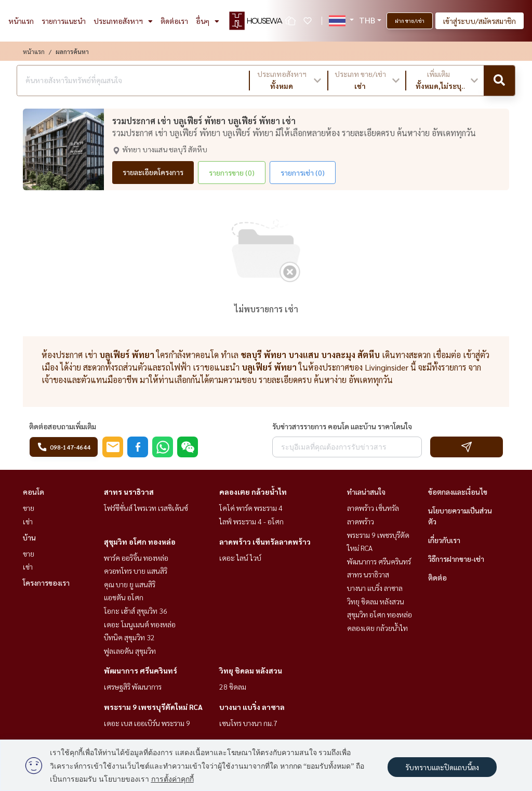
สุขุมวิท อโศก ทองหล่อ (140, 542)
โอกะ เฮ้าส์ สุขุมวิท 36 (136, 611)
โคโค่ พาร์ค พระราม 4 (251, 508)
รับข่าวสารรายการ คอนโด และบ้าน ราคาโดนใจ (342, 426)
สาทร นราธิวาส (129, 492)
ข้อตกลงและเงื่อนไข (458, 492)
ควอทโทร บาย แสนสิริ (136, 571)
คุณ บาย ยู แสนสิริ (130, 584)
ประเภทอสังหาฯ (123, 21)
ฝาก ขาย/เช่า (410, 21)
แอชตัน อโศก (124, 597)
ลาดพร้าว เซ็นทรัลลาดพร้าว (265, 542)
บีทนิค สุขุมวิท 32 (129, 637)
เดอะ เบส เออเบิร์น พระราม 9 (147, 723)
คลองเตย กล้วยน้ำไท (253, 492)
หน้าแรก (21, 21)
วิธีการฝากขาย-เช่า (456, 559)
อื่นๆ (208, 21)
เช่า (28, 521)
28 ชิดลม (233, 687)
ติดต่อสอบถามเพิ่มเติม (63, 426)
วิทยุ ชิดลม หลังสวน (251, 670)
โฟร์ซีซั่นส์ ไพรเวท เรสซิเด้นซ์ (146, 508)
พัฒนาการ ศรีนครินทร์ (141, 670)
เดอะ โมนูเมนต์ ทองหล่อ (140, 624)
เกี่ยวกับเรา (444, 540)
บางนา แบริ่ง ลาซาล (252, 707)
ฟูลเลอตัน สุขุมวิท (130, 651)
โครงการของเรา (46, 583)
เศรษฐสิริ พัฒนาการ (133, 687)
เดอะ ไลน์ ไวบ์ (240, 558)
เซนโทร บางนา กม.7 (248, 723)
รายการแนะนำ (64, 21)
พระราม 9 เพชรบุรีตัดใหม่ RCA (153, 707)
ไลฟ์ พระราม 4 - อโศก (251, 521)
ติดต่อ (437, 577)
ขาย (29, 508)
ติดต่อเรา (174, 21)
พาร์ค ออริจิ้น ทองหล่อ (136, 558)
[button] (289, 81)
